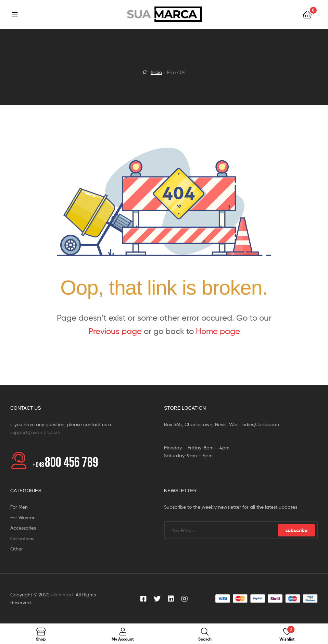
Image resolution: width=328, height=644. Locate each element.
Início (156, 72)
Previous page (115, 331)
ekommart (62, 595)
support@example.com (35, 432)
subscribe (297, 530)
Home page (218, 331)
